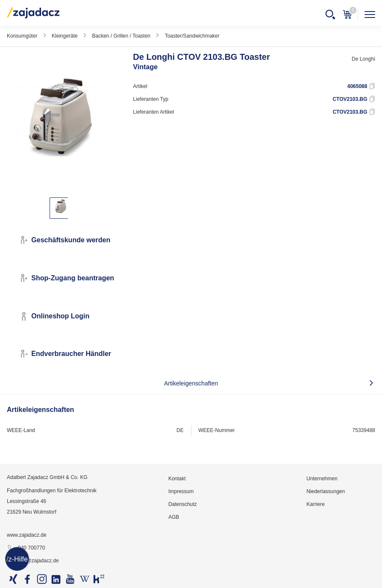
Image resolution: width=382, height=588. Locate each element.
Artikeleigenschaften (191, 383)
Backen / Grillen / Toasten (121, 36)
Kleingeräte (65, 36)
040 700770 (26, 548)
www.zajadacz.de (27, 535)
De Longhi (363, 59)
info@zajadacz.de (33, 561)
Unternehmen (322, 479)
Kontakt (177, 479)
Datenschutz (183, 504)
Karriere (316, 504)
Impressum (181, 491)
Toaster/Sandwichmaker (192, 36)
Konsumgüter (22, 36)
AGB (174, 517)
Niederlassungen (326, 491)
